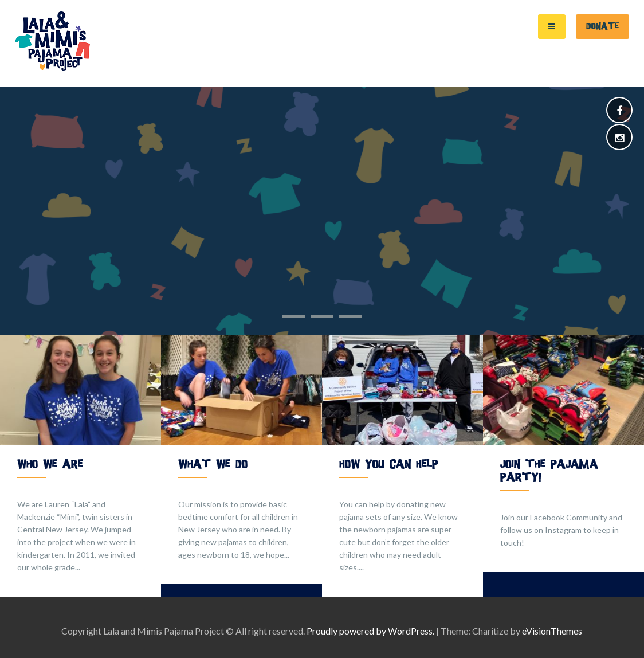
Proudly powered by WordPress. (370, 631)
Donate (602, 26)
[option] (80, 466)
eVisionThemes (552, 631)
